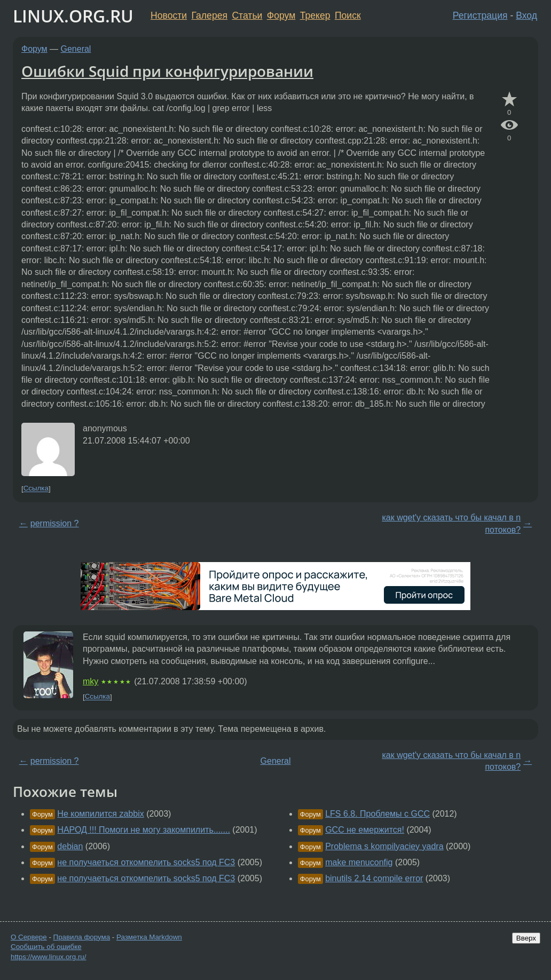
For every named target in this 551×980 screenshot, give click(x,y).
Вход (526, 15)
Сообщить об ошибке (46, 947)
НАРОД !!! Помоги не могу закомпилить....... (144, 830)
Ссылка (36, 489)
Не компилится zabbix (100, 814)
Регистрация (480, 15)
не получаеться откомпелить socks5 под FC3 (146, 862)
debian (70, 846)
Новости (169, 15)
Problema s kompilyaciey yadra (384, 846)
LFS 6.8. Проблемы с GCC (377, 814)
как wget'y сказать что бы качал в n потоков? (451, 523)
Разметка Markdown (149, 937)
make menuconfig (359, 862)
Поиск (348, 15)
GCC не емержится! (365, 830)
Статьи (247, 15)
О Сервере (29, 937)
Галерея (210, 15)
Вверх (526, 938)
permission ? (55, 523)
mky (90, 681)
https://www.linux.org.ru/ (48, 957)
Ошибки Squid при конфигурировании (167, 71)
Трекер (315, 15)
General (76, 49)
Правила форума (82, 937)
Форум (281, 15)
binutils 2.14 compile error (374, 878)
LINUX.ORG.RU (73, 16)
